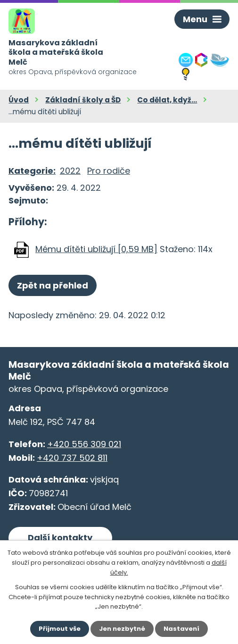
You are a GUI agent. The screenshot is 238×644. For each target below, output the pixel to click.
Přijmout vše (60, 629)
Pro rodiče (109, 171)
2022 (70, 171)
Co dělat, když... (167, 100)
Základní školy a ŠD (83, 100)
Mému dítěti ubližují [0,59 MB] (96, 249)
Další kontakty (60, 538)
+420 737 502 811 (72, 458)
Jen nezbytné (122, 629)
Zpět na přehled (53, 285)
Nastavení (181, 629)
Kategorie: (32, 171)
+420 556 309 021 (84, 444)
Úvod (19, 100)
